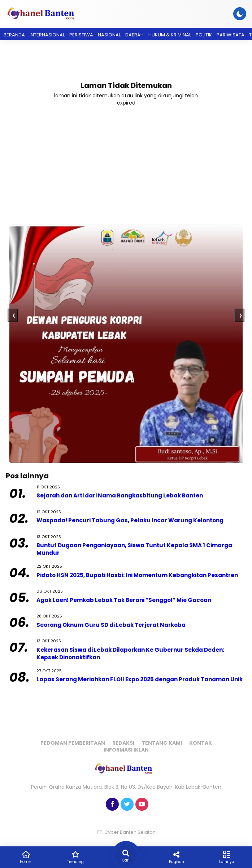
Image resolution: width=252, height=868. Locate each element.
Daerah (134, 35)
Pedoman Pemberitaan (73, 743)
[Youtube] (141, 805)
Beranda (14, 35)
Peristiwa (81, 35)
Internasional (47, 35)
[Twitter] (126, 805)
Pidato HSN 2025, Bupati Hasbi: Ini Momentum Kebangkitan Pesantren (138, 575)
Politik (204, 35)
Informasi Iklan (126, 750)
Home (25, 857)
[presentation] (13, 315)
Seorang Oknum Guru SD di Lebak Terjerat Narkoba (111, 625)
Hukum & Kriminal (170, 35)
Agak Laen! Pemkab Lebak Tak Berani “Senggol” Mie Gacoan (124, 600)
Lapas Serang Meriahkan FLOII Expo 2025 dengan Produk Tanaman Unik (140, 679)
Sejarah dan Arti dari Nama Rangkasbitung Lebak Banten (120, 495)
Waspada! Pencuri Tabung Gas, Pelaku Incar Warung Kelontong (130, 520)
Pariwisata (231, 35)
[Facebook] (111, 805)
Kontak (201, 743)
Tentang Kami (162, 743)
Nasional (109, 35)
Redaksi (123, 743)
